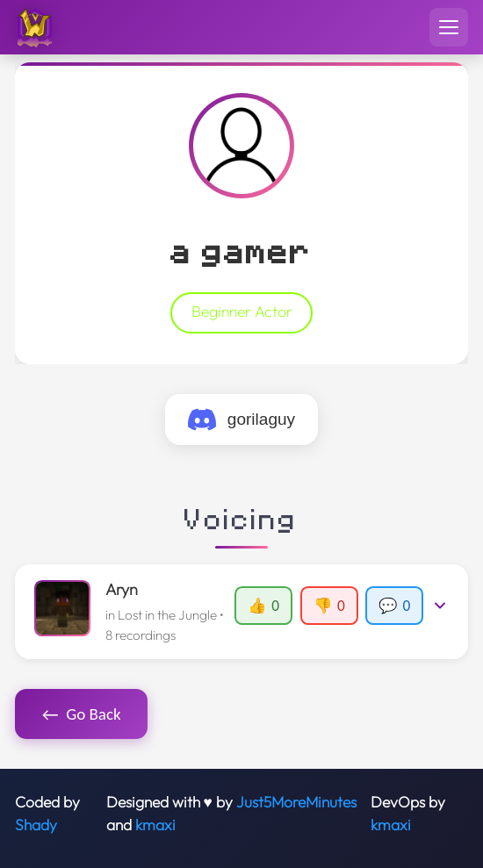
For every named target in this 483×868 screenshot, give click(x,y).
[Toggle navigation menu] (449, 27)
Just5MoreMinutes (296, 802)
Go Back (82, 714)
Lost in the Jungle (167, 615)
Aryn (122, 589)
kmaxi (155, 825)
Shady (36, 825)
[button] (241, 612)
